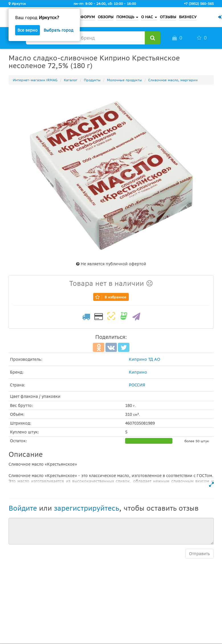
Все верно (28, 30)
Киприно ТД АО (144, 359)
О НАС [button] (149, 17)
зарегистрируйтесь (86, 508)
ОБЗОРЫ (106, 17)
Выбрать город (58, 30)
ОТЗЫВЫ (168, 17)
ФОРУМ (88, 17)
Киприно (138, 372)
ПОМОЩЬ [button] (127, 17)
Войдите (23, 508)
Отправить (199, 554)
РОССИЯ (137, 385)
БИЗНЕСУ (188, 17)
